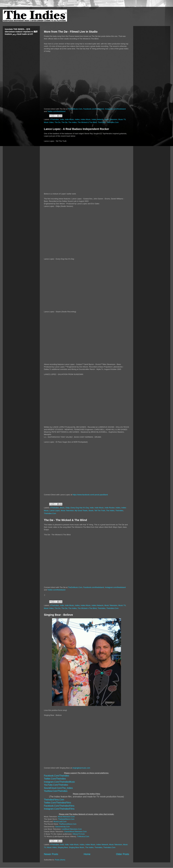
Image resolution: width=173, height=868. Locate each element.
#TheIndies (55, 119)
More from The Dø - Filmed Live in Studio (71, 32)
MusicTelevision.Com (66, 817)
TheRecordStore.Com (68, 824)
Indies (77, 119)
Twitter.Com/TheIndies (55, 779)
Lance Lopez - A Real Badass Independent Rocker (76, 129)
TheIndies (102, 122)
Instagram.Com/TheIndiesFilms (59, 809)
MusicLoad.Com (60, 822)
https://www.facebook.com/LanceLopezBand (90, 495)
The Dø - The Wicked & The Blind (65, 520)
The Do (58, 122)
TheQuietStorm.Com (66, 819)
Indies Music (86, 119)
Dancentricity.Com (62, 827)
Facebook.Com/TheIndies (56, 776)
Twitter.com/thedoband (56, 111)
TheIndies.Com (113, 122)
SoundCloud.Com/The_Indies (58, 788)
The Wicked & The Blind (87, 122)
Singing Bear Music (76, 847)
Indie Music (69, 119)
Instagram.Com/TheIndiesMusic (59, 782)
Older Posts (123, 854)
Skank (91, 511)
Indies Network (97, 119)
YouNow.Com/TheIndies (56, 791)
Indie (62, 119)
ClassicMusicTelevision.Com (75, 832)
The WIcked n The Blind (87, 608)
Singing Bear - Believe (58, 615)
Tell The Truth (100, 511)
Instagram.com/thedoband (115, 109)
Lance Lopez (55, 511)
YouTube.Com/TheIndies (56, 785)
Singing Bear (63, 847)
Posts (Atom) (60, 860)
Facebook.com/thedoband (94, 109)
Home (87, 854)
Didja (68, 508)
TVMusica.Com (83, 836)
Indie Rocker (110, 508)
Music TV (122, 119)
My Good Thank (81, 511)
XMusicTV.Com (79, 834)
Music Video (49, 122)
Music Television (111, 119)
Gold (62, 845)
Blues (62, 508)
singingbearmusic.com (81, 768)
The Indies (73, 122)
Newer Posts (51, 854)
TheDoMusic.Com (75, 109)
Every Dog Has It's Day (80, 508)
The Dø (64, 122)
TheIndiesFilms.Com (54, 800)
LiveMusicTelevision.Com (72, 829)
